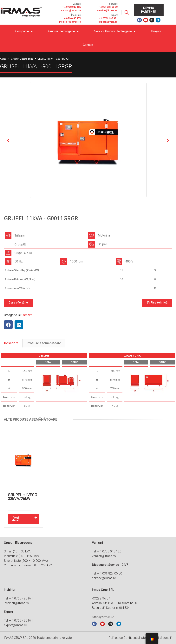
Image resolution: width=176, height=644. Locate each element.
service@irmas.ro (107, 10)
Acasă (3, 59)
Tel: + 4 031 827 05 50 (107, 573)
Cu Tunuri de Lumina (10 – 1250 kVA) (29, 565)
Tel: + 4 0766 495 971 (19, 598)
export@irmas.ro (108, 22)
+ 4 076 (103, 18)
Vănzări (77, 4)
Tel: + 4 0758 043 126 (107, 551)
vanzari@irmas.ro (71, 10)
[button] (8, 141)
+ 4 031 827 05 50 (108, 7)
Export (114, 15)
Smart (27, 315)
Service (113, 4)
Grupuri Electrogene (22, 59)
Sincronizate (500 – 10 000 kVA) (26, 561)
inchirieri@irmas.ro (70, 22)
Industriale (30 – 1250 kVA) (22, 556)
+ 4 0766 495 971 (72, 18)
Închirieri (76, 15)
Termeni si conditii (160, 638)
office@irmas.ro (103, 617)
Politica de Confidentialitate (127, 638)
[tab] (11, 343)
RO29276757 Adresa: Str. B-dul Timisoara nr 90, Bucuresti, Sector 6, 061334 (115, 603)
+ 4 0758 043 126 (72, 7)
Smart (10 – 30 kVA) (18, 551)
